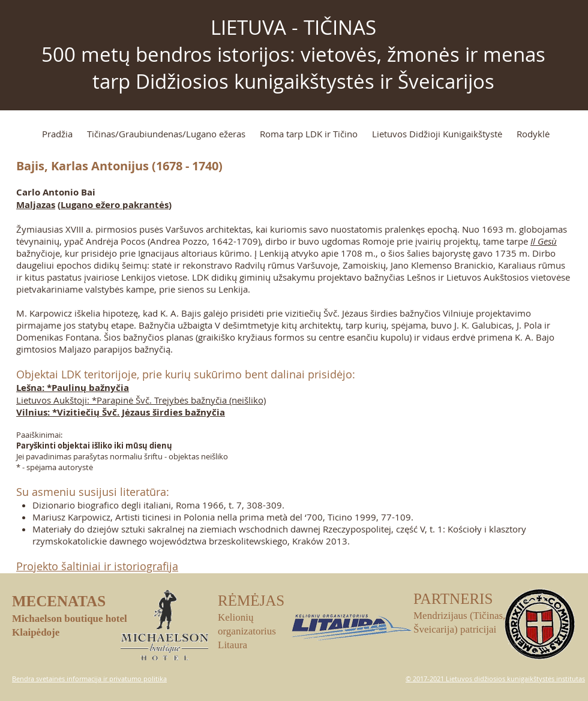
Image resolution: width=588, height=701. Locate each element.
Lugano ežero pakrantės (115, 205)
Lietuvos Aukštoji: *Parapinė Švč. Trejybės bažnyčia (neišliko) (141, 400)
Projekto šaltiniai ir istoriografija (97, 566)
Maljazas (36, 205)
